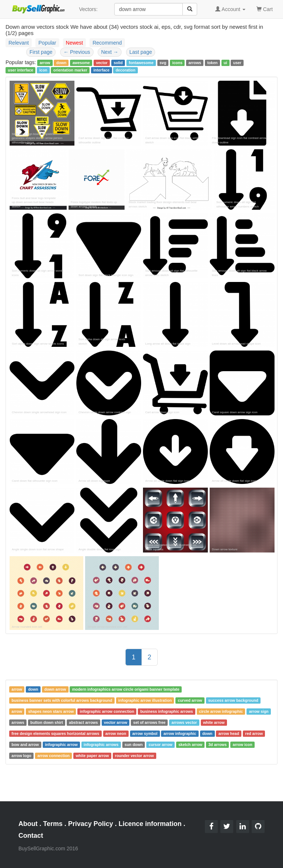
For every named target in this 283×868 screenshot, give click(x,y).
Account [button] (230, 9)
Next (110, 52)
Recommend (107, 43)
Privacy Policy (91, 824)
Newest (75, 43)
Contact (31, 836)
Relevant (19, 43)
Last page (141, 52)
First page (41, 52)
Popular (47, 43)
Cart (265, 9)
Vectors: (88, 9)
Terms (53, 824)
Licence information (150, 824)
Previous (77, 52)
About (28, 824)
